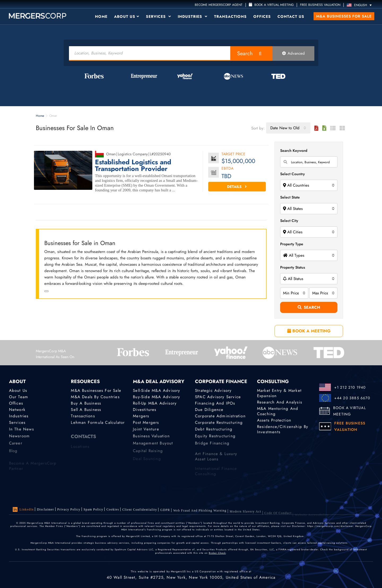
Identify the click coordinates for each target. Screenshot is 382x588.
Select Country (292, 174)
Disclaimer (45, 509)
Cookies (113, 510)
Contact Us (291, 16)
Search (245, 53)
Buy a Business (86, 403)
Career (16, 447)
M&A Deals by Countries (95, 397)
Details (237, 187)
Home (101, 16)
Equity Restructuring (215, 439)
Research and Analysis (280, 402)
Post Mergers (146, 424)
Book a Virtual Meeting (271, 5)
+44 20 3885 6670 (352, 398)
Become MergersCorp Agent (219, 5)
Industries (193, 16)
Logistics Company (133, 154)
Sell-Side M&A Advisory (157, 390)
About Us (127, 16)
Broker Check (217, 553)
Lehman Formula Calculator (98, 424)
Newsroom (19, 439)
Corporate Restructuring (219, 424)
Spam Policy (93, 510)
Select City (289, 221)
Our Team (19, 397)
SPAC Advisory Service (218, 397)
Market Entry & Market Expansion (279, 393)
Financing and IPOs (215, 403)
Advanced (293, 53)
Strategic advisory (213, 390)
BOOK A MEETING (309, 331)
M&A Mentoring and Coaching (278, 411)
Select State (290, 197)
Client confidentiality (140, 511)
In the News (21, 431)
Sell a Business (86, 410)
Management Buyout (153, 447)
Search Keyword (294, 151)
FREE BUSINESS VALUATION (320, 5)
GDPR (165, 512)
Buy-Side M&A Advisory (157, 397)
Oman (111, 154)
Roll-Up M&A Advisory (155, 403)
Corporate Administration (220, 417)
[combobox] (288, 128)
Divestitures (145, 410)
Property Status (293, 267)
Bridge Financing (212, 447)
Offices (262, 16)
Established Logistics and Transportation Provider (133, 165)
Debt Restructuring (214, 431)
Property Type (292, 244)
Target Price (233, 154)
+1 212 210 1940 (350, 387)
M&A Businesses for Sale (344, 16)
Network (17, 410)
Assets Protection (274, 420)
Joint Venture (146, 431)
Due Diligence (209, 410)
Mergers (141, 417)
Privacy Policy (69, 509)
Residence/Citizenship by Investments (283, 431)
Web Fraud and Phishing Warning (200, 514)
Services (159, 16)
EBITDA (227, 169)
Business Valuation (151, 439)
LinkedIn (23, 509)
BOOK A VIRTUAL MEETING (350, 411)
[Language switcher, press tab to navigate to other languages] (361, 5)
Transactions (230, 16)
